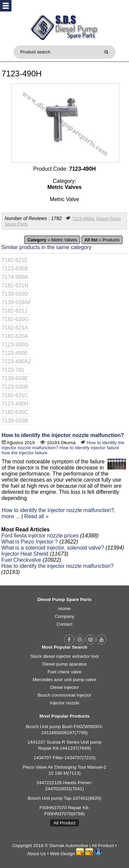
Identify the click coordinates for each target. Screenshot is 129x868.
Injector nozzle (65, 703)
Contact (64, 624)
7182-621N (15, 285)
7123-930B (15, 387)
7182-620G (15, 319)
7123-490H (83, 219)
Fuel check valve (64, 672)
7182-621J (14, 311)
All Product (65, 823)
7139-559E (15, 378)
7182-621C (15, 395)
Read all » (36, 516)
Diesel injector (64, 687)
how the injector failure (25, 453)
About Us (36, 854)
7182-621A (15, 328)
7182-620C (15, 412)
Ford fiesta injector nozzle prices (40, 536)
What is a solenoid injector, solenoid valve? (53, 548)
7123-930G (15, 345)
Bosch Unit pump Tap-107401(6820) (64, 798)
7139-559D (15, 294)
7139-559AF (17, 302)
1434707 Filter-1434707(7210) (65, 758)
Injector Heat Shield (25, 554)
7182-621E (15, 260)
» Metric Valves (52, 240)
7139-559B (15, 421)
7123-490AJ (16, 361)
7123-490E (15, 353)
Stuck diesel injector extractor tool (64, 656)
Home (64, 609)
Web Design (63, 854)
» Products (102, 240)
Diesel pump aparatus (64, 664)
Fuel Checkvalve (21, 560)
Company (64, 616)
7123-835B (15, 269)
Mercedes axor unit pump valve (64, 680)
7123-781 (13, 370)
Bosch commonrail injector (64, 695)
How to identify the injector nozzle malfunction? (63, 435)
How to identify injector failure (89, 448)
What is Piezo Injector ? (30, 542)
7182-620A (15, 336)
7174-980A (15, 277)
